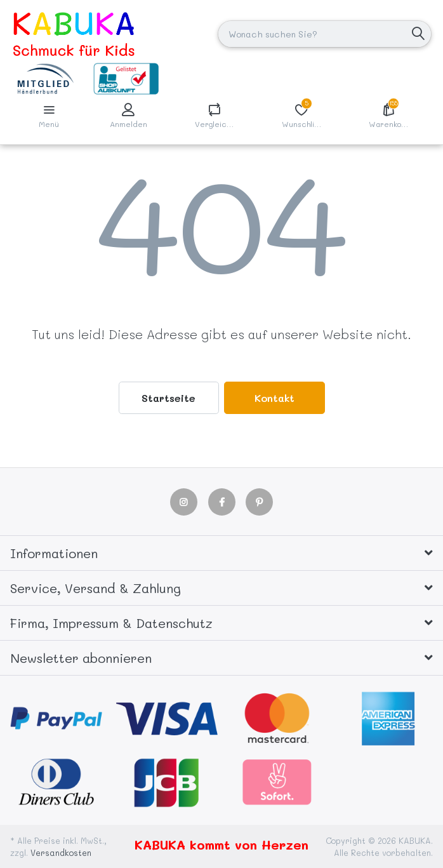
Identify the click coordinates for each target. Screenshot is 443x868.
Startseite (169, 398)
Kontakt (274, 398)
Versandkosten (61, 853)
